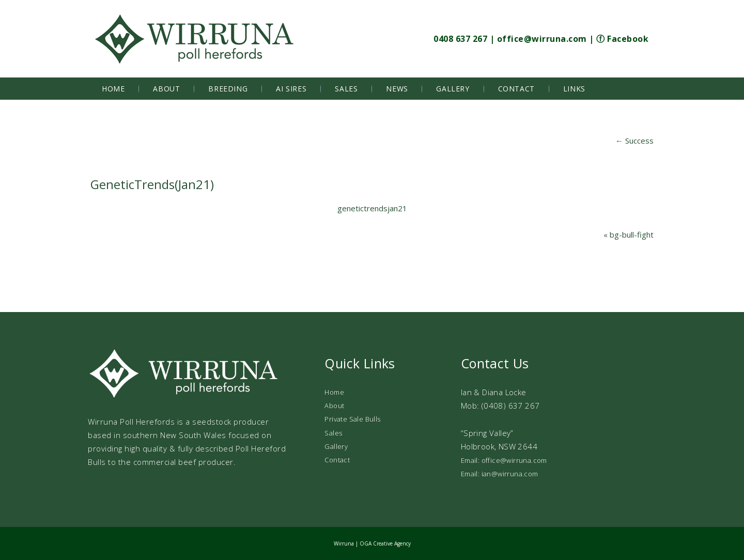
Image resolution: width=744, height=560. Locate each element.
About (166, 89)
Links (574, 89)
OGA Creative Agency (385, 543)
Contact (516, 89)
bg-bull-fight (632, 235)
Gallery (453, 89)
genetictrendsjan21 (372, 208)
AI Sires (291, 89)
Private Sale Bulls (352, 419)
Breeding (228, 89)
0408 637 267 (460, 39)
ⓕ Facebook (622, 39)
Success (634, 141)
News (397, 89)
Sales (346, 89)
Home (113, 89)
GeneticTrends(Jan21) (152, 184)
